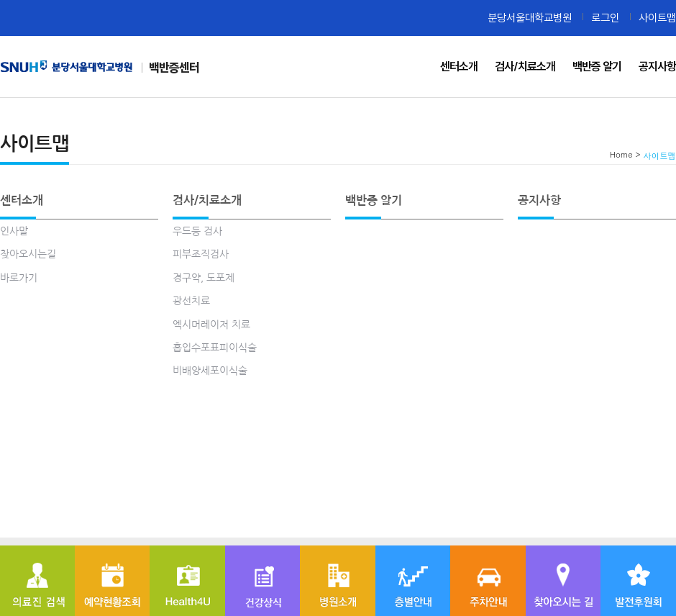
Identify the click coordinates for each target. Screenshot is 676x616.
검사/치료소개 (207, 200)
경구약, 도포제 (204, 278)
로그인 (605, 18)
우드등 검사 (197, 231)
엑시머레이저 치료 (211, 325)
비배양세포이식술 (210, 371)
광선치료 (191, 301)
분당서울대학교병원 (530, 18)
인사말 (14, 231)
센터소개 (22, 200)
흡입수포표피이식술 (215, 348)
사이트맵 (657, 18)
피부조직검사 (201, 254)
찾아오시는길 (28, 254)
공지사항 (539, 200)
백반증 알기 (374, 200)
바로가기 (19, 278)
